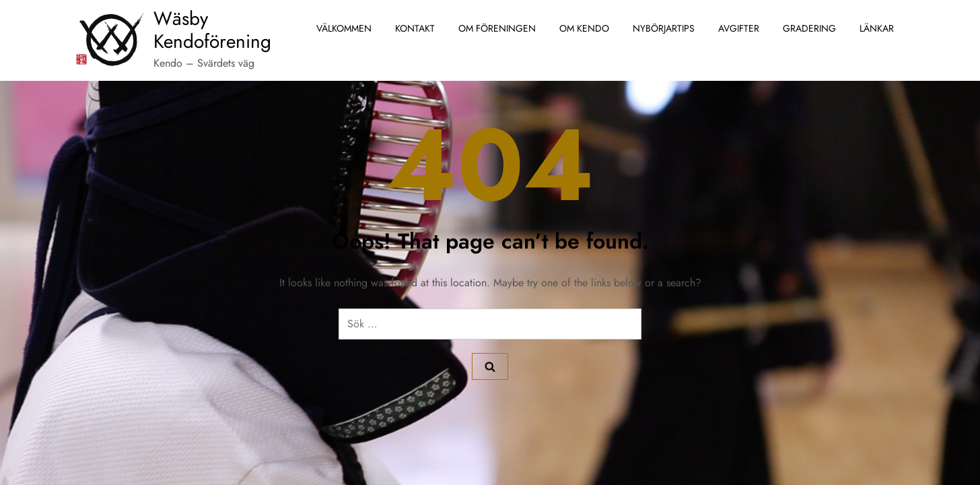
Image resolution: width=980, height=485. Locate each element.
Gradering (809, 28)
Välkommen (344, 28)
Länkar (877, 28)
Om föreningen (497, 28)
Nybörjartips (664, 28)
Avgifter (739, 28)
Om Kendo (584, 28)
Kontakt (415, 28)
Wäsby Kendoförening (212, 30)
